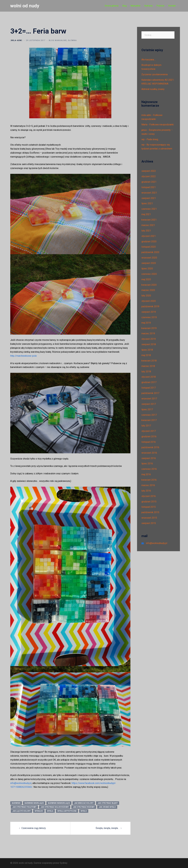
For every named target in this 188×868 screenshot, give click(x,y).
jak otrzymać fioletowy (24, 807)
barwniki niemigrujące (59, 803)
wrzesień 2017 (149, 399)
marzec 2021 (148, 225)
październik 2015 (150, 512)
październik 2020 (150, 252)
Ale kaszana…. (149, 60)
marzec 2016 (148, 485)
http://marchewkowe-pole (23, 356)
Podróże (160, 6)
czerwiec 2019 (149, 317)
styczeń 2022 (149, 176)
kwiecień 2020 (149, 285)
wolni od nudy (25, 6)
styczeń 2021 (149, 236)
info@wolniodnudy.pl (21, 783)
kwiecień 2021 (149, 220)
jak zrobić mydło (107, 807)
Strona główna (112, 6)
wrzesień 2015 (149, 518)
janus (144, 130)
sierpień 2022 (149, 171)
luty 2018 (146, 372)
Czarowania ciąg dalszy (34, 828)
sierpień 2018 (149, 344)
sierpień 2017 (149, 404)
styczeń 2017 (149, 431)
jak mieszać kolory (84, 803)
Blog (125, 6)
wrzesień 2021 (149, 193)
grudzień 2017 (149, 382)
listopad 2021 (149, 187)
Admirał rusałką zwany (153, 89)
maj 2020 (146, 279)
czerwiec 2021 (149, 209)
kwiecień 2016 (149, 480)
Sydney (64, 863)
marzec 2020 (148, 290)
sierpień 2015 (149, 523)
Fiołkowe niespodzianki (162, 125)
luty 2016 (146, 491)
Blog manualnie (58, 40)
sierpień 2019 (149, 312)
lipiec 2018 (147, 350)
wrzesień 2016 (149, 453)
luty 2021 (146, 231)
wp (143, 139)
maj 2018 (146, 355)
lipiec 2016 (147, 464)
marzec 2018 (148, 366)
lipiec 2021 (147, 203)
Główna (72, 40)
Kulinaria (148, 6)
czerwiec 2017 (149, 415)
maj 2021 (146, 214)
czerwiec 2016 (149, 469)
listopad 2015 (149, 507)
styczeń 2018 (149, 377)
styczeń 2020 (149, 301)
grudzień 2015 (149, 502)
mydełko (39, 811)
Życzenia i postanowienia (155, 74)
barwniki (16, 803)
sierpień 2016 (149, 458)
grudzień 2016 (149, 436)
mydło (84, 811)
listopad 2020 (149, 247)
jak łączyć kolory (21, 811)
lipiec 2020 (147, 269)
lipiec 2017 (147, 409)
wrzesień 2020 (149, 258)
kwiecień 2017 (149, 420)
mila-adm (16, 40)
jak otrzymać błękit (108, 803)
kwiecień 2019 (149, 328)
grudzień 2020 (149, 242)
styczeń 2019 (149, 339)
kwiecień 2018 (149, 361)
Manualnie (136, 6)
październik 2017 (150, 393)
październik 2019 (150, 306)
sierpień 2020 (149, 263)
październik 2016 (150, 447)
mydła (50, 811)
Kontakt (172, 6)
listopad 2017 (149, 388)
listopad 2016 (149, 442)
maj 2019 (146, 323)
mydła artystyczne (67, 811)
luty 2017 (146, 426)
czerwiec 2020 (149, 274)
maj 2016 (146, 474)
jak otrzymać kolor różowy (55, 807)
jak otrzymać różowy (84, 807)
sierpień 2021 (149, 198)
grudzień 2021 (149, 182)
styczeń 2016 (149, 496)
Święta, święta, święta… (107, 828)
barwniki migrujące (34, 803)
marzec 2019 (148, 333)
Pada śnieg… (153, 139)
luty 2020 (146, 296)
